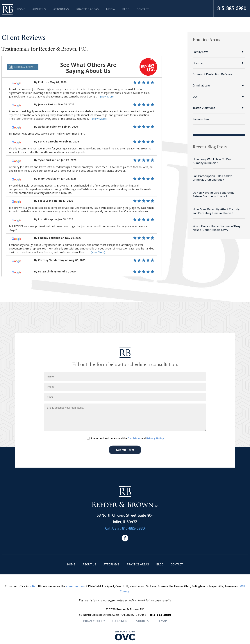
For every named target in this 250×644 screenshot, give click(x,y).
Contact (143, 9)
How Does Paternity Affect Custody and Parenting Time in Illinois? (216, 211)
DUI (195, 96)
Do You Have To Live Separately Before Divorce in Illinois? (214, 194)
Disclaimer (134, 438)
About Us (39, 9)
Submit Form (125, 450)
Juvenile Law (201, 119)
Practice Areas (87, 9)
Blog (126, 9)
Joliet (33, 586)
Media (110, 9)
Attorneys (61, 9)
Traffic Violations (204, 108)
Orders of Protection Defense (212, 74)
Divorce (198, 63)
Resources (141, 621)
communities (75, 586)
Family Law (200, 52)
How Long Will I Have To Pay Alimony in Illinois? (212, 161)
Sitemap (161, 621)
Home (21, 9)
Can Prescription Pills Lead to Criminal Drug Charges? (212, 178)
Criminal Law (201, 85)
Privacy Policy (155, 438)
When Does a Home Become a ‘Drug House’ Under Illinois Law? (217, 228)
